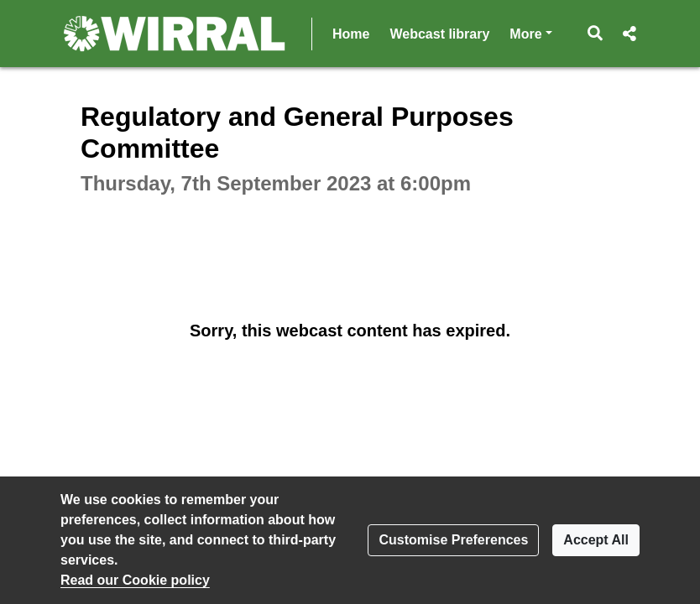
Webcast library (439, 34)
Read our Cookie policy (135, 580)
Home (351, 34)
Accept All (596, 540)
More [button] (530, 32)
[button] (596, 34)
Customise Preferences (453, 540)
